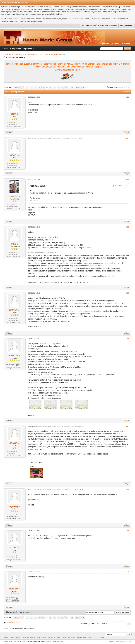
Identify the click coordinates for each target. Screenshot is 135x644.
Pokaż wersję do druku (14, 622)
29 (35, 87)
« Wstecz (17, 87)
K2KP (13, 114)
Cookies (101, 637)
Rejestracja (28, 49)
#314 (127, 227)
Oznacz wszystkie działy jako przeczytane (77, 637)
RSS (95, 637)
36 (62, 87)
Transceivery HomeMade (54, 55)
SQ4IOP (13, 443)
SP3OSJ (13, 155)
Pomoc (127, 44)
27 (28, 87)
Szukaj (116, 44)
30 (39, 87)
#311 (127, 97)
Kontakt (17, 637)
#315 (127, 293)
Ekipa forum (8, 637)
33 (51, 87)
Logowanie (17, 49)
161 (72, 87)
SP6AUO (13, 356)
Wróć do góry (41, 637)
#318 (127, 489)
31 (43, 87)
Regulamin (104, 44)
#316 (127, 339)
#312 (127, 138)
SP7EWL (13, 196)
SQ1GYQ (13, 506)
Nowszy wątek (25, 612)
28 (32, 87)
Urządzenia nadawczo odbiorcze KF (31, 55)
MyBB (43, 641)
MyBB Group (59, 641)
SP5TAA (13, 310)
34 (54, 87)
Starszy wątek (12, 612)
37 (66, 87)
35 (58, 87)
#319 (127, 531)
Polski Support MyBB (33, 641)
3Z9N (13, 244)
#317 (127, 426)
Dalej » (78, 87)
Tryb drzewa (126, 92)
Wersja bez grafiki (54, 637)
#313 (127, 179)
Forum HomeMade (10, 55)
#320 (127, 572)
